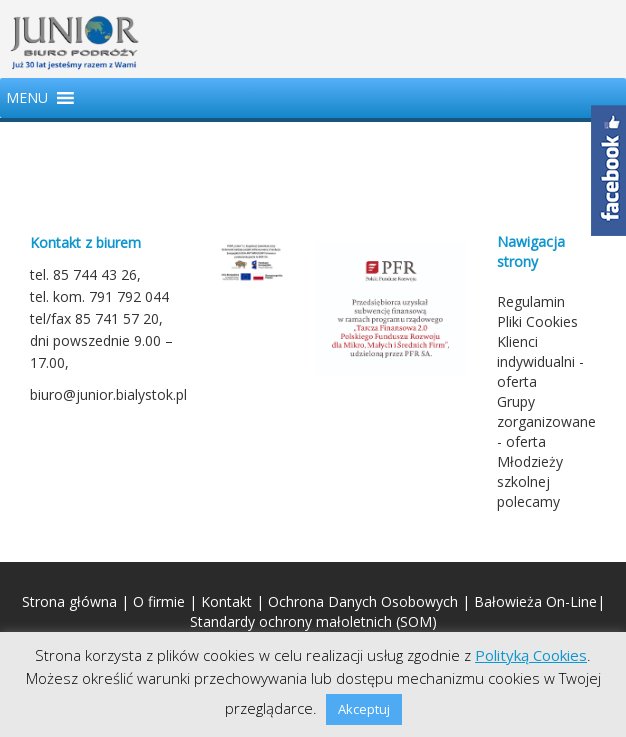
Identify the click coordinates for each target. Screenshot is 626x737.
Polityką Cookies (531, 655)
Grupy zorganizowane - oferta (546, 421)
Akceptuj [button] (364, 709)
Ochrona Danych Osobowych (363, 601)
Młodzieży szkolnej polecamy (530, 481)
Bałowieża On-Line (535, 601)
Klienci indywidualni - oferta (540, 361)
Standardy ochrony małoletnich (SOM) (313, 621)
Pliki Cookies (537, 321)
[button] (27, 98)
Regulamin (531, 301)
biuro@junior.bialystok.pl (108, 394)
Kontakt (226, 601)
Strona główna (69, 601)
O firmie (159, 601)
